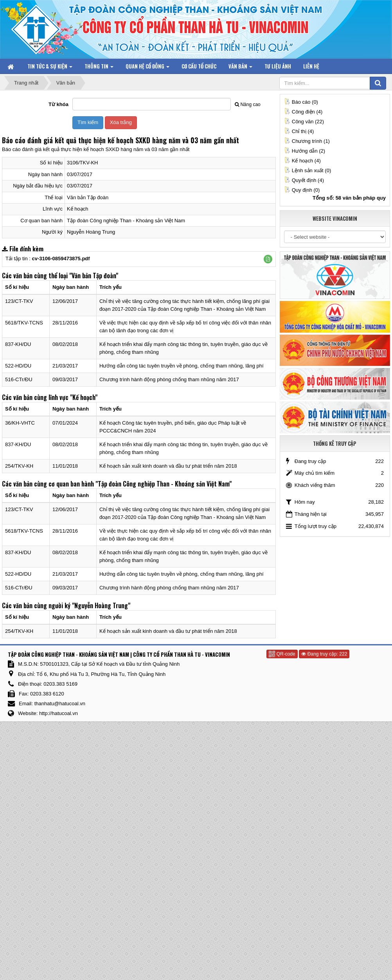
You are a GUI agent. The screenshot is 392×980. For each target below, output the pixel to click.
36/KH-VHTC (20, 423)
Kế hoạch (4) (302, 161)
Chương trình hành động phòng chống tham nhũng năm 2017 (169, 379)
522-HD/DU (18, 366)
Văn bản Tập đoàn (88, 197)
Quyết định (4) (304, 180)
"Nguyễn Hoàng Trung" (101, 605)
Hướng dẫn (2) (305, 151)
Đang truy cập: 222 (324, 654)
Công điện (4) (303, 112)
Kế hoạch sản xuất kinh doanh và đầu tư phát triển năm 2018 (168, 466)
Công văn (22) (304, 122)
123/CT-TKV (19, 301)
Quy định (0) (302, 190)
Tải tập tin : (48, 259)
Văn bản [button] (240, 68)
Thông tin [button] (99, 68)
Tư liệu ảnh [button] (278, 66)
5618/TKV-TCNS (24, 323)
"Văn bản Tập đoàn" (94, 276)
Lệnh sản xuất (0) (308, 170)
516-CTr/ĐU (19, 379)
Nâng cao (247, 104)
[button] (268, 259)
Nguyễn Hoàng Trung (91, 232)
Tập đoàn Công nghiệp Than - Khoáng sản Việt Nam (126, 221)
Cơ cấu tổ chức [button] (199, 66)
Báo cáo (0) (301, 102)
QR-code (282, 654)
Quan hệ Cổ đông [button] (147, 68)
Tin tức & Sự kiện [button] (50, 68)
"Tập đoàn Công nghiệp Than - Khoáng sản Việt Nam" (164, 484)
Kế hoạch (77, 209)
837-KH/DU (18, 344)
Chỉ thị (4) (299, 131)
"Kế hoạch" (84, 397)
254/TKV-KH (19, 466)
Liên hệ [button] (311, 66)
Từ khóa (58, 104)
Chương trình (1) (307, 141)
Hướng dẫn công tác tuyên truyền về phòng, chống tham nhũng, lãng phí (182, 366)
